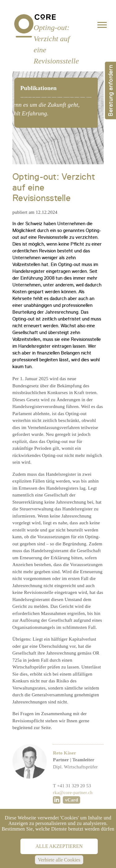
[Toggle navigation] (102, 26)
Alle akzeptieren (59, 846)
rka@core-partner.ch (73, 805)
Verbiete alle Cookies (59, 860)
